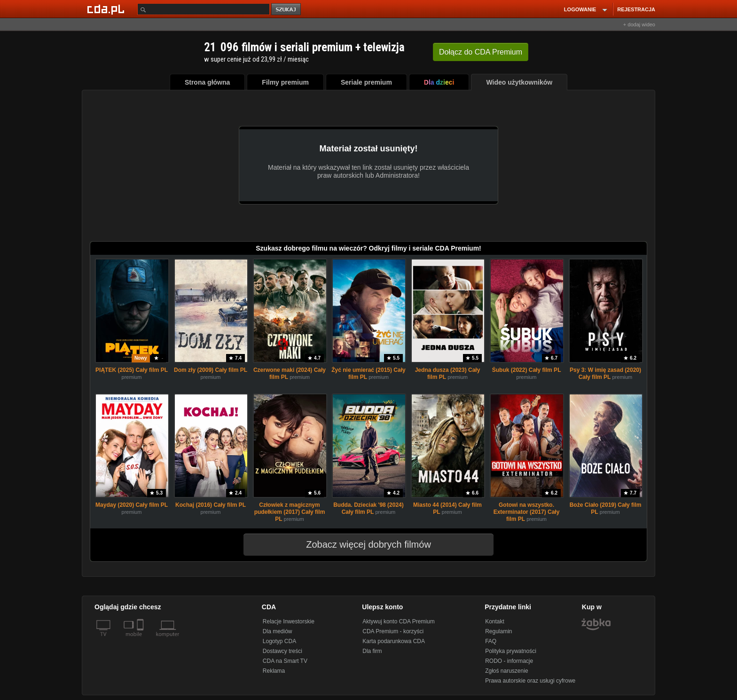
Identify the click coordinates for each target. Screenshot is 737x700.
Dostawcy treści (282, 651)
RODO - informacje (509, 661)
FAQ (491, 641)
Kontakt (495, 621)
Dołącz (481, 52)
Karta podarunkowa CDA (394, 641)
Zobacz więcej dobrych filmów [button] (362, 544)
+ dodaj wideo (639, 24)
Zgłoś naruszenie (506, 671)
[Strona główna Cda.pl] (107, 9)
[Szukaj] (204, 9)
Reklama (274, 671)
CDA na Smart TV (285, 661)
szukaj (287, 10)
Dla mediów (278, 631)
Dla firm (372, 651)
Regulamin (498, 631)
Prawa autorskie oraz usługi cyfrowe (530, 681)
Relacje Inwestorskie (289, 621)
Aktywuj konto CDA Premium (398, 621)
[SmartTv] (141, 640)
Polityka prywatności (511, 651)
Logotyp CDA (279, 641)
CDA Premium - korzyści (393, 631)
